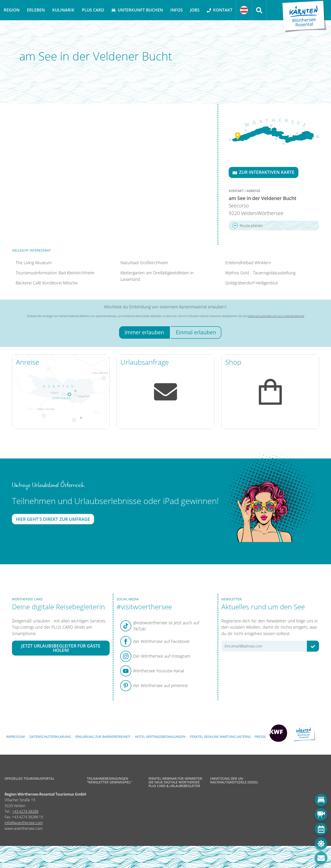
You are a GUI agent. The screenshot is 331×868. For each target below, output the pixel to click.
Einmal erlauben (196, 332)
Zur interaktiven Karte (264, 172)
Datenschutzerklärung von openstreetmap (276, 316)
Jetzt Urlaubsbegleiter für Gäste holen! (61, 648)
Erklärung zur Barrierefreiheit (103, 737)
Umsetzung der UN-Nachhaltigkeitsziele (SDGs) (234, 780)
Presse (260, 737)
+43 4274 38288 (25, 811)
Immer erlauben (144, 332)
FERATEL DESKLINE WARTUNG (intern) (220, 737)
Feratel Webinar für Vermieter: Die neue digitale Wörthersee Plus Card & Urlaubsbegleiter (176, 782)
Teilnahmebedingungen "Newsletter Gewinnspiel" (109, 780)
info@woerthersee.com (24, 823)
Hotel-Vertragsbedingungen (160, 737)
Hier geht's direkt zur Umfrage (53, 519)
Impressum (16, 737)
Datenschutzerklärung (50, 737)
